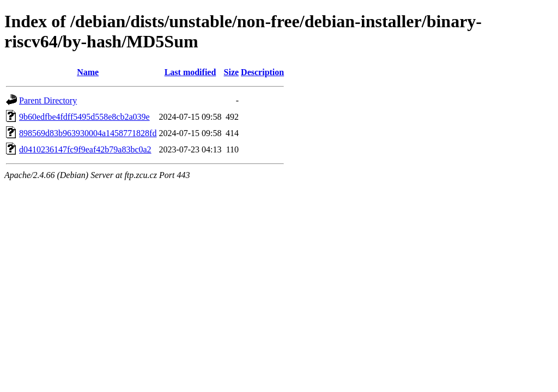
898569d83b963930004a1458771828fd (88, 133)
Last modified (190, 72)
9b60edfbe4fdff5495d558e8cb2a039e (84, 117)
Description (262, 72)
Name (88, 72)
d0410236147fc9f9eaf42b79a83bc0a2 (85, 149)
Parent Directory (48, 100)
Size (232, 72)
